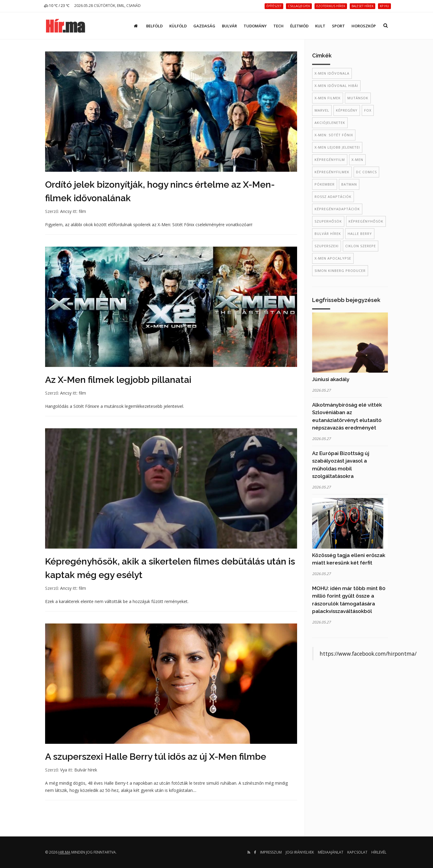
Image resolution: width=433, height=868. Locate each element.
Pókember (325, 184)
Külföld (178, 26)
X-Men (357, 160)
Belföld (154, 26)
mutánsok (358, 98)
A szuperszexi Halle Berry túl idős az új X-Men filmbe (156, 757)
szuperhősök (328, 221)
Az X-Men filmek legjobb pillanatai (118, 380)
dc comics (366, 172)
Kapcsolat (357, 852)
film (82, 211)
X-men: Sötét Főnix (334, 135)
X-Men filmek (328, 98)
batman (349, 184)
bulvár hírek (328, 234)
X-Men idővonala (332, 73)
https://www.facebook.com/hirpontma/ (368, 654)
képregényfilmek (332, 172)
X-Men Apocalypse (333, 258)
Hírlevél (379, 852)
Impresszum (271, 852)
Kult (320, 26)
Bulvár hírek (86, 770)
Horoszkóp (364, 26)
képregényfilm (330, 160)
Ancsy (66, 211)
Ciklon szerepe (361, 246)
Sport (338, 26)
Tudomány (255, 26)
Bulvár (229, 26)
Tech (278, 26)
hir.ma (64, 852)
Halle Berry (360, 234)
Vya (64, 770)
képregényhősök (366, 221)
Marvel (322, 110)
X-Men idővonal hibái (336, 86)
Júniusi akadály (331, 379)
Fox (368, 110)
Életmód (299, 26)
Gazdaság (204, 26)
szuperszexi (327, 246)
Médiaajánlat (331, 852)
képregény (347, 110)
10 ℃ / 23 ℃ (57, 6)
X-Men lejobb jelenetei (337, 147)
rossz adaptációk (333, 197)
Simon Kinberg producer (340, 271)
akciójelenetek (330, 123)
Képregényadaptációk (337, 209)
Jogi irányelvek (300, 852)
